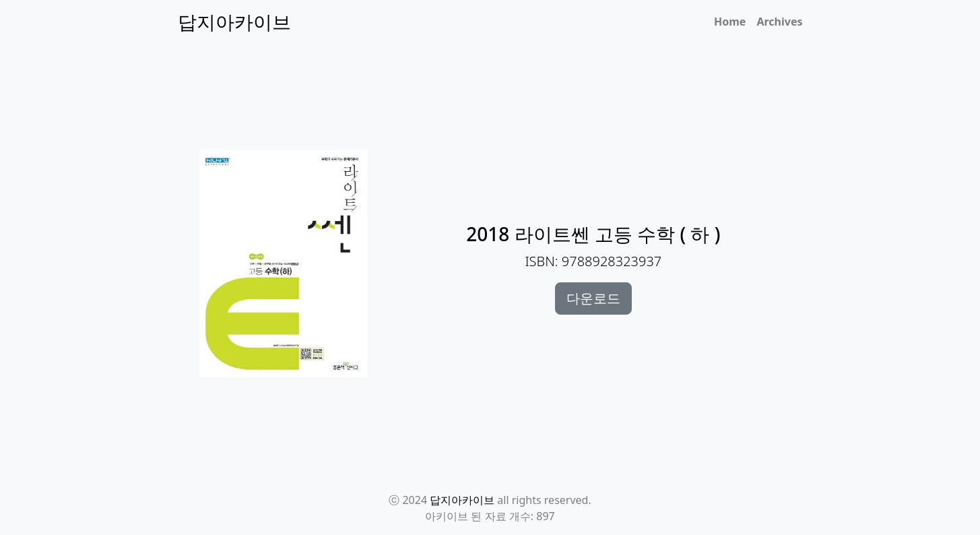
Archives (779, 22)
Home (730, 22)
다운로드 (593, 298)
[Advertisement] (498, 108)
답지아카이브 (462, 500)
